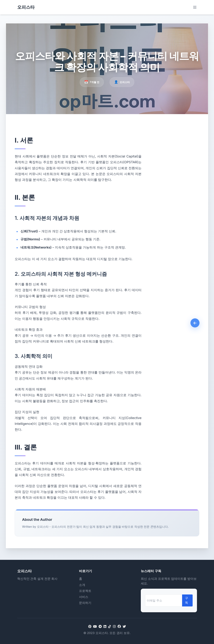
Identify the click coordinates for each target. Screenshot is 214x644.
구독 (187, 600)
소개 (82, 585)
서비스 (84, 597)
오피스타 (26, 7)
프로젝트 (85, 591)
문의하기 (85, 603)
